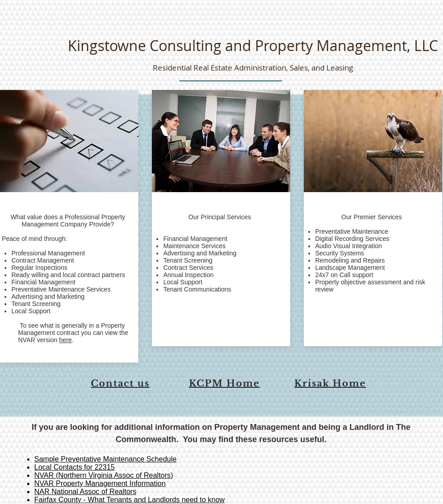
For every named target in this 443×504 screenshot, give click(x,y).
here (66, 340)
